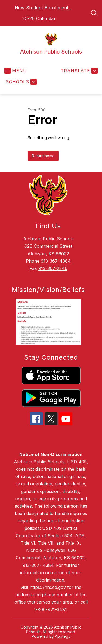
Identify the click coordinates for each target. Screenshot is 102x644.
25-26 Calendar (39, 18)
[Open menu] (16, 71)
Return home (43, 156)
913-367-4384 (56, 261)
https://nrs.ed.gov (48, 587)
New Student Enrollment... (44, 8)
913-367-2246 (53, 268)
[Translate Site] (78, 71)
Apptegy (63, 636)
